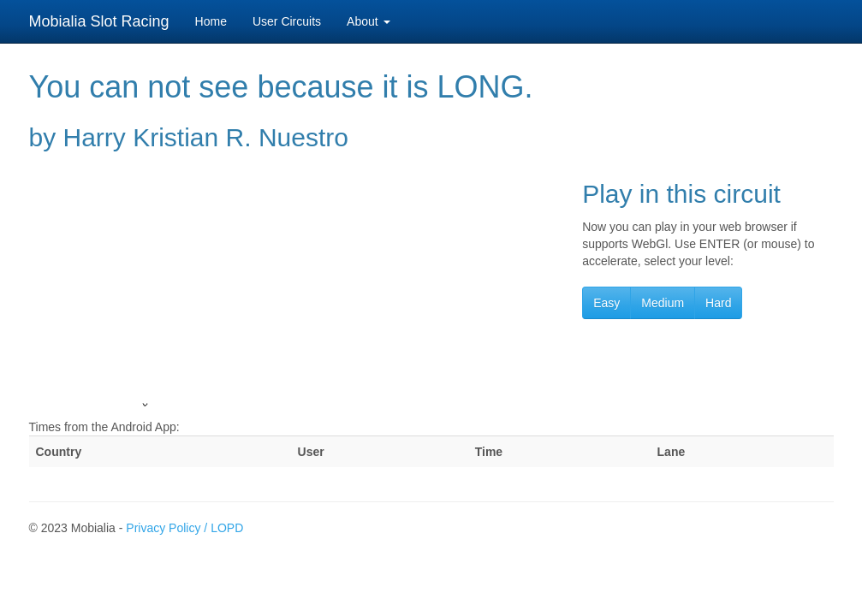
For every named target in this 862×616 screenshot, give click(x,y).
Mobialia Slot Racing (99, 21)
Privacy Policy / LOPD (184, 528)
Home (211, 21)
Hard (718, 303)
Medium (663, 303)
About (368, 21)
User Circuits (287, 21)
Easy (606, 303)
